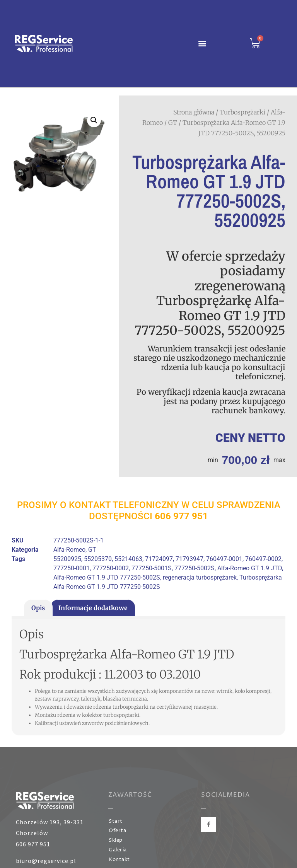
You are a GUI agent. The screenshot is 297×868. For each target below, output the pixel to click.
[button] (202, 43)
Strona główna (194, 112)
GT (173, 123)
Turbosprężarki (242, 112)
